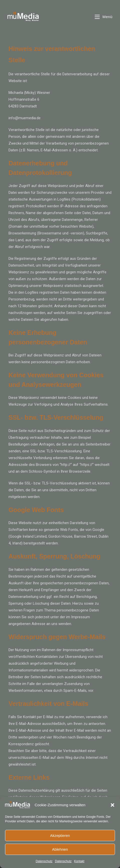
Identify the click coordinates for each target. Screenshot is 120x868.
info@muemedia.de (25, 118)
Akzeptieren (60, 835)
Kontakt (79, 861)
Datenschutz (44, 861)
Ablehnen (60, 849)
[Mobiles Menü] (104, 17)
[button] (112, 805)
